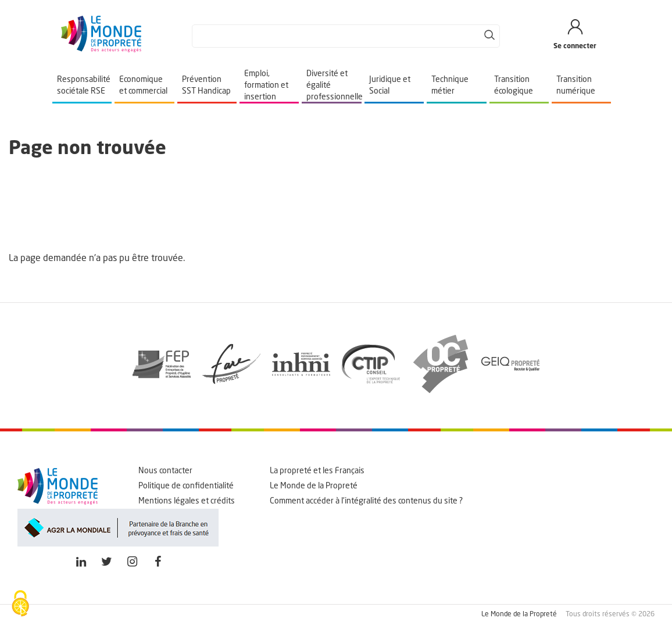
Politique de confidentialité (186, 486)
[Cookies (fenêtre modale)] (20, 605)
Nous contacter (165, 471)
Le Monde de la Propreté (314, 486)
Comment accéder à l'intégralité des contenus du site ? (366, 501)
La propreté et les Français (317, 471)
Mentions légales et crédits (187, 501)
